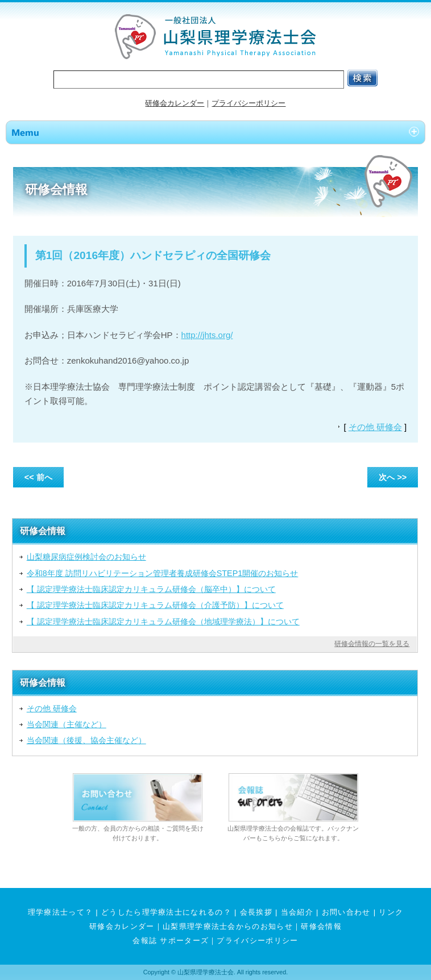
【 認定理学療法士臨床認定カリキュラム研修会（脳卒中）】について (151, 589)
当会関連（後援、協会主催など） (86, 740)
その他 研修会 (375, 427)
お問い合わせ (346, 912)
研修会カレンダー (175, 103)
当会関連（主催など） (67, 724)
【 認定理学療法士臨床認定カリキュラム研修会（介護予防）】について (155, 605)
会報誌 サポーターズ (171, 941)
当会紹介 (297, 912)
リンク (391, 912)
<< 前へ (38, 477)
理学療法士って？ (61, 912)
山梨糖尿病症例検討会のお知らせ (86, 557)
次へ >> (393, 477)
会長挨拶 (256, 912)
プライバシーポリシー (248, 103)
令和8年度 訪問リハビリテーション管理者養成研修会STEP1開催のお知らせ (163, 573)
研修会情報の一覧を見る (372, 644)
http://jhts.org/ (207, 335)
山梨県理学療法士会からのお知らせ (228, 926)
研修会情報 (321, 926)
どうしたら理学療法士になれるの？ (166, 912)
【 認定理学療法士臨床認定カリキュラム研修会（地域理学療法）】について (163, 622)
